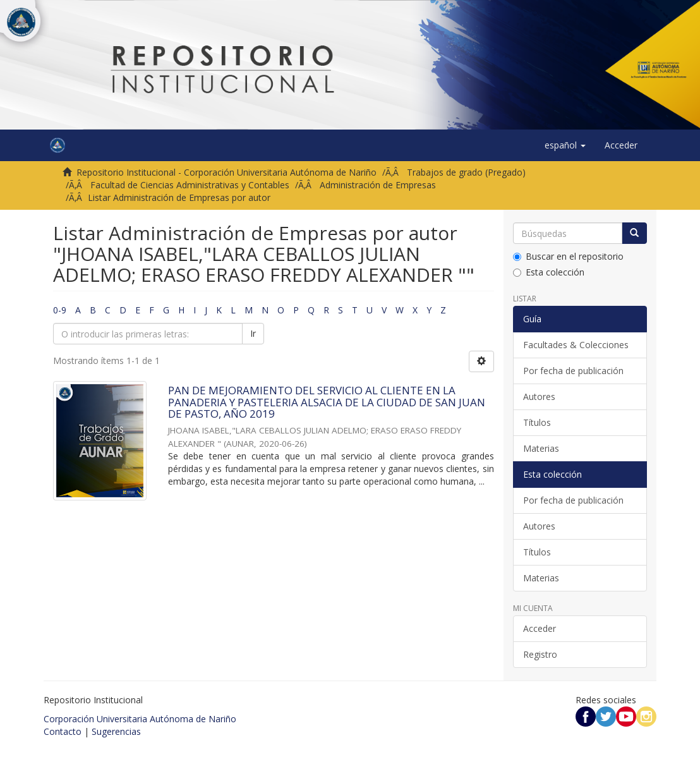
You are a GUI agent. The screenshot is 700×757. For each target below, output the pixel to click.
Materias (541, 448)
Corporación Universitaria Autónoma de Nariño (140, 719)
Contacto (63, 731)
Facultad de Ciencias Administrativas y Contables (190, 185)
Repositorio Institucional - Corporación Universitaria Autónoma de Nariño (226, 172)
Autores (539, 397)
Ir (253, 333)
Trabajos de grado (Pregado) (466, 172)
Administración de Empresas (378, 185)
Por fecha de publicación (573, 371)
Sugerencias (116, 731)
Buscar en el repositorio (568, 256)
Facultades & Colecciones (576, 345)
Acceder (540, 628)
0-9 (60, 310)
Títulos (537, 422)
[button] (565, 145)
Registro (540, 654)
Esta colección (549, 272)
